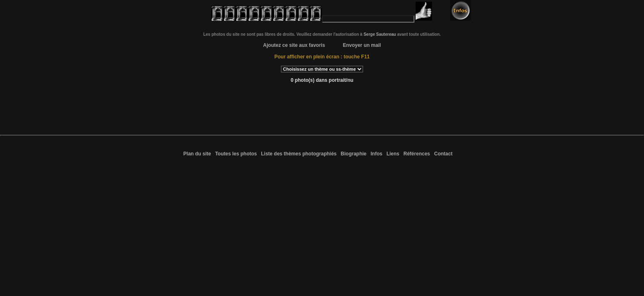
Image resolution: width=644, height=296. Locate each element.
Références (417, 154)
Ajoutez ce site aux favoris (294, 45)
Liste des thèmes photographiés (299, 154)
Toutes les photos (236, 154)
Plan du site (197, 154)
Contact (443, 154)
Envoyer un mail (362, 45)
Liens (393, 154)
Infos (376, 154)
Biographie (354, 154)
